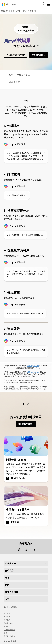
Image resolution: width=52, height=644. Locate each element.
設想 (11, 75)
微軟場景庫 (6, 11)
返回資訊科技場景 (17, 55)
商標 (5, 633)
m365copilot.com (33, 366)
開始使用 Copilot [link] (18, 478)
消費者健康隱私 (9, 630)
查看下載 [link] (15, 522)
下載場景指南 (37, 55)
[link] (26, 446)
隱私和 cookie (9, 623)
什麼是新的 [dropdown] (10, 563)
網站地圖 (7, 613)
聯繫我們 (7, 620)
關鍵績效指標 (23, 75)
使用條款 (7, 626)
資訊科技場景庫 (25, 424)
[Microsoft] (10, 4)
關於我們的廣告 (9, 636)
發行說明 (7, 616)
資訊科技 (16, 11)
